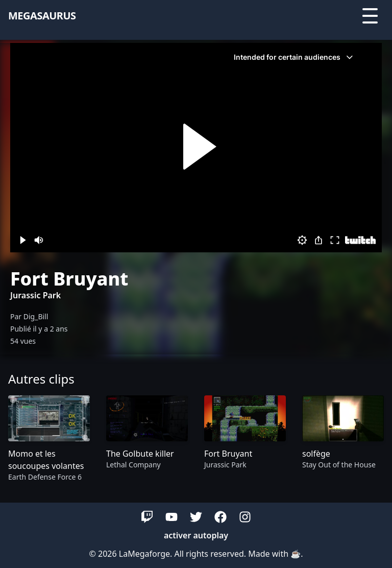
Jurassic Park (35, 295)
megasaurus (42, 16)
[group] (49, 439)
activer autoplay (196, 535)
